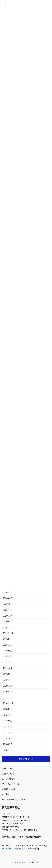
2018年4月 (8, 750)
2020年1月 (8, 627)
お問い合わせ (8, 779)
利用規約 (6, 794)
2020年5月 (8, 604)
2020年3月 (8, 616)
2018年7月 (8, 732)
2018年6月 (8, 738)
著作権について (9, 789)
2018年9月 (8, 721)
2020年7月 (8, 592)
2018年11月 (8, 709)
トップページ (8, 768)
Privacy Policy (8, 848)
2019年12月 (8, 633)
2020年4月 (8, 610)
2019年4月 (8, 680)
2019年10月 (8, 645)
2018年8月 (8, 726)
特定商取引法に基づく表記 (14, 799)
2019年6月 (8, 668)
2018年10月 (8, 715)
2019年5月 (8, 674)
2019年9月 (8, 651)
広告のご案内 (8, 774)
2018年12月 (8, 703)
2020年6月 (8, 598)
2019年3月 (8, 686)
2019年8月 (8, 656)
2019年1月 (8, 697)
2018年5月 (8, 744)
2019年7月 (8, 662)
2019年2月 (8, 692)
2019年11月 (8, 639)
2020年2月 (8, 622)
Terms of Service (26, 848)
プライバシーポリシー (12, 784)
